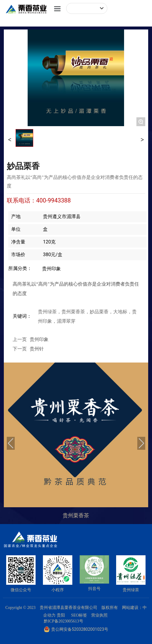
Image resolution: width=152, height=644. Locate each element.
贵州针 (37, 349)
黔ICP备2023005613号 (64, 621)
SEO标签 (79, 615)
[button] (11, 443)
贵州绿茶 (131, 590)
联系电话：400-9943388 (39, 200)
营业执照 (99, 615)
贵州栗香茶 (76, 515)
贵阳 (61, 615)
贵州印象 (51, 269)
